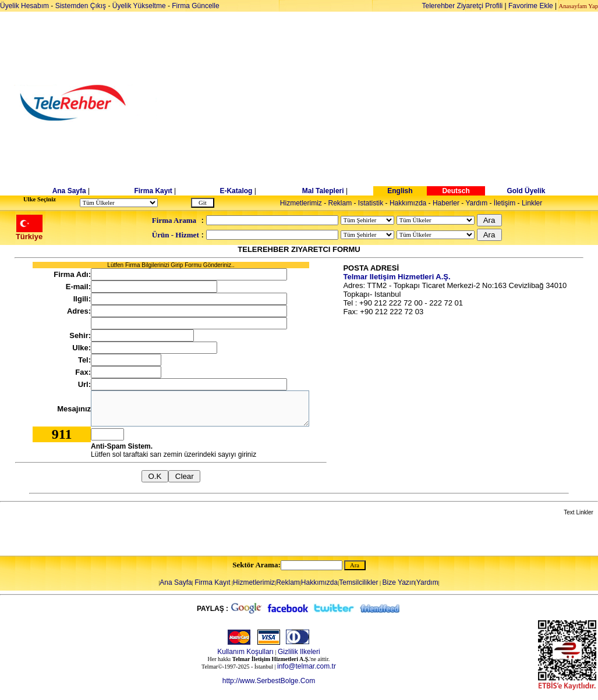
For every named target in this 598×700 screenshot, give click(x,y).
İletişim (505, 203)
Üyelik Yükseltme (139, 6)
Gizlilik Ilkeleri (299, 652)
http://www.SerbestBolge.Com (269, 681)
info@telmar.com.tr (307, 666)
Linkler (532, 203)
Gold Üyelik (526, 191)
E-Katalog (236, 191)
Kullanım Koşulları (245, 652)
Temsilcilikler (358, 582)
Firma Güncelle (195, 6)
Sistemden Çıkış (81, 6)
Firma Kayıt (153, 191)
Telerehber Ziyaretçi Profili (463, 6)
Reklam (340, 203)
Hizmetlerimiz (301, 203)
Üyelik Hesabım (24, 6)
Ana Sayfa (69, 191)
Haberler (446, 203)
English (400, 191)
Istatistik (371, 203)
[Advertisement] (389, 103)
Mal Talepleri (323, 191)
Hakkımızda (408, 203)
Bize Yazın (399, 582)
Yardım (476, 203)
